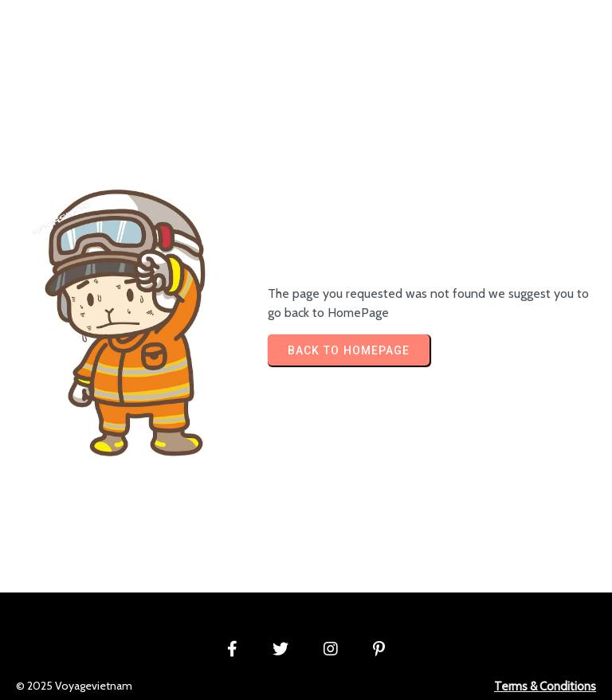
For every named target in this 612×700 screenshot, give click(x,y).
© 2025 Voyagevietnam (74, 686)
